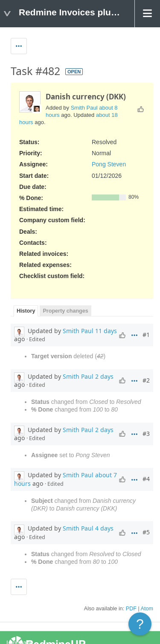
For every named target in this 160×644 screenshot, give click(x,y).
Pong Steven (109, 164)
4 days (104, 528)
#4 (146, 479)
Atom (147, 609)
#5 (146, 532)
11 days (106, 331)
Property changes (65, 311)
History (26, 311)
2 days (104, 376)
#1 (146, 335)
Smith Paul (84, 108)
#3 (146, 434)
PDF (131, 609)
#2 (146, 380)
